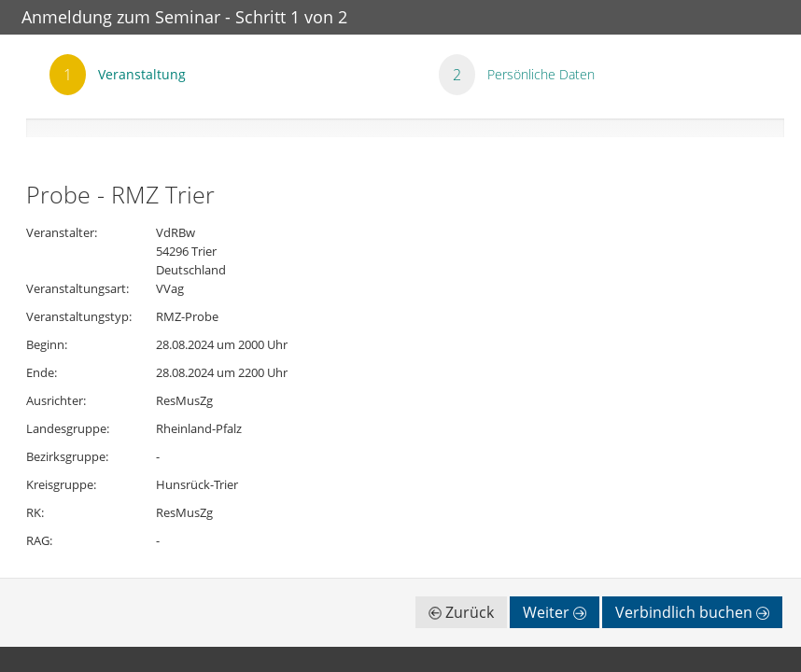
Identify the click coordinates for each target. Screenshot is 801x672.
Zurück (461, 612)
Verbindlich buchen (692, 612)
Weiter (555, 612)
